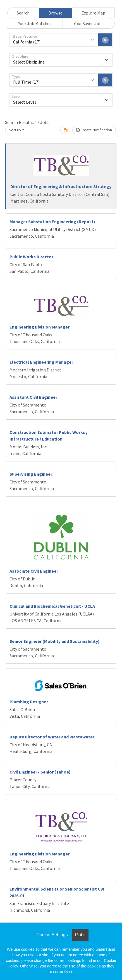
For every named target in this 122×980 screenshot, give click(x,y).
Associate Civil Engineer (34, 571)
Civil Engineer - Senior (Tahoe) (40, 772)
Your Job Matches (35, 23)
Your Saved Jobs (89, 23)
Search (23, 13)
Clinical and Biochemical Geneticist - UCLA (52, 606)
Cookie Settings (52, 935)
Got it (80, 935)
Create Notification (94, 130)
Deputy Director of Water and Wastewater (52, 737)
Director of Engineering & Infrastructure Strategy (61, 186)
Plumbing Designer (29, 702)
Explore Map (93, 13)
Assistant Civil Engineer (33, 397)
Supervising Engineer (31, 474)
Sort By (15, 130)
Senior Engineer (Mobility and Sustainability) (55, 641)
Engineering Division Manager (40, 327)
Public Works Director (31, 257)
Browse (55, 13)
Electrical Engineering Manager (41, 362)
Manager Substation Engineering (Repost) (52, 222)
